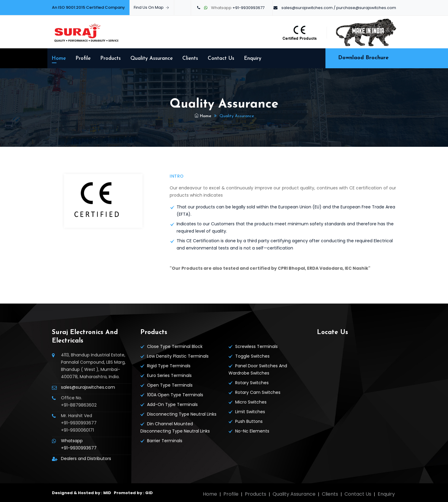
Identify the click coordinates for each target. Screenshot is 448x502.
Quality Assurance (152, 58)
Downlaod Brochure (363, 58)
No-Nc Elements (252, 431)
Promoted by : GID (133, 493)
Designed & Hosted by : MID (82, 493)
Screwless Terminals (256, 346)
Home (59, 58)
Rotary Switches (252, 383)
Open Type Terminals (170, 385)
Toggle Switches (252, 356)
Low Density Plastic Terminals (178, 356)
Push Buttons (249, 421)
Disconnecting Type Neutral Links (182, 414)
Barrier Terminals (165, 441)
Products (110, 58)
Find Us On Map (151, 7)
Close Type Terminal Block (175, 346)
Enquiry (253, 58)
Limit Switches (250, 412)
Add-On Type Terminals (172, 404)
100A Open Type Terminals (175, 395)
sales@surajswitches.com (88, 387)
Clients (190, 58)
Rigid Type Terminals (169, 366)
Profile (83, 58)
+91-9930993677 (248, 8)
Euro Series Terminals (169, 375)
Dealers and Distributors (86, 459)
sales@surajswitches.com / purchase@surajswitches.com (339, 8)
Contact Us (221, 58)
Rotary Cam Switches (258, 392)
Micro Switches (251, 402)
